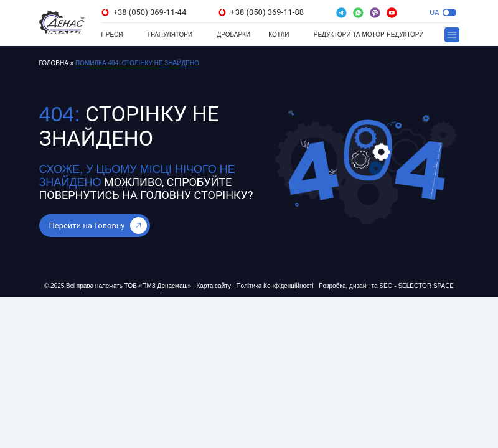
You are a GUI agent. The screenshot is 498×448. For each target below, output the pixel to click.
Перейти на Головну (98, 226)
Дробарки (233, 35)
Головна (54, 63)
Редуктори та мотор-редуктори (369, 35)
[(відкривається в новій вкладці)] (341, 13)
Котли (279, 35)
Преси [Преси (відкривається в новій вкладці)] (112, 35)
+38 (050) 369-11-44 (144, 12)
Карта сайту (214, 286)
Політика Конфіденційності (275, 286)
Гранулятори (170, 35)
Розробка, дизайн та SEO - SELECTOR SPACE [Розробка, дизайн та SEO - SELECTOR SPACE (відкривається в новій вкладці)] (386, 286)
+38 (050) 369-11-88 (261, 12)
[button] (449, 12)
